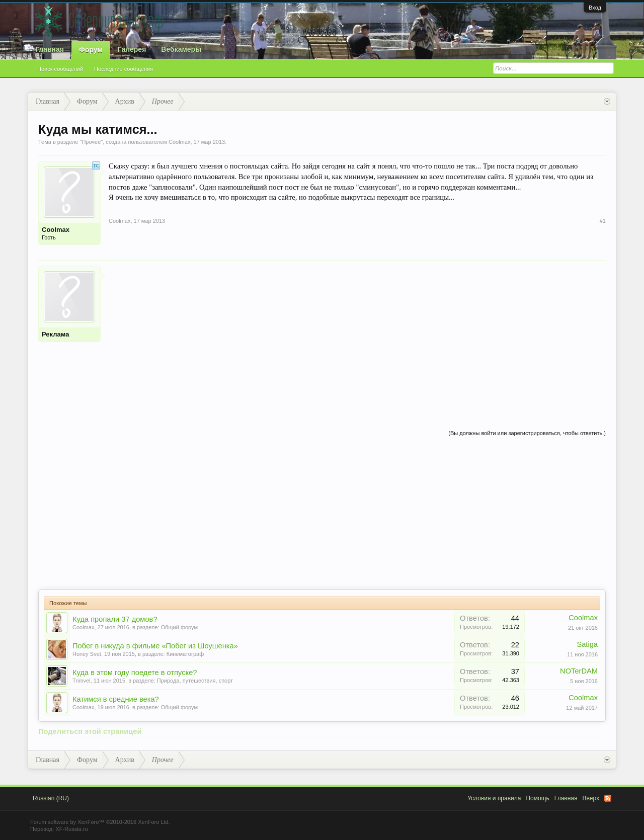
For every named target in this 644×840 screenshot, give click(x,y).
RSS (608, 798)
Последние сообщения (124, 69)
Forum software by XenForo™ (100, 822)
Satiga (587, 644)
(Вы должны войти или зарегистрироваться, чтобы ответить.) (527, 433)
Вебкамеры (181, 49)
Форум (91, 50)
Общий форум (179, 627)
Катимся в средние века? (116, 699)
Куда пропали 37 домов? (115, 619)
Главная (50, 49)
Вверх (591, 798)
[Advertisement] (357, 336)
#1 (603, 221)
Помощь (537, 798)
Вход (595, 8)
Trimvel (82, 681)
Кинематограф (185, 654)
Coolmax (179, 142)
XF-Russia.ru (71, 829)
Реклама (55, 334)
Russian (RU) (51, 798)
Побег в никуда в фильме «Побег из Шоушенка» (155, 646)
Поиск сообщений (60, 69)
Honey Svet (87, 654)
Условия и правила (494, 798)
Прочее (91, 142)
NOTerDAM (579, 671)
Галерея (132, 49)
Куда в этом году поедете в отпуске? (135, 673)
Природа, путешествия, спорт (195, 681)
